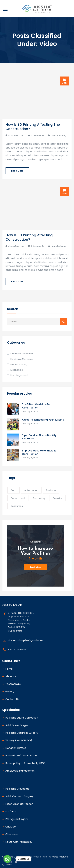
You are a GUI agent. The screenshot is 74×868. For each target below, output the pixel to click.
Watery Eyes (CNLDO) (19, 740)
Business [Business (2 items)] (51, 490)
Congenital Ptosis (16, 748)
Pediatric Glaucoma (17, 789)
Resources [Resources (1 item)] (17, 506)
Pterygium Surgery (17, 819)
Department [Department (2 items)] (18, 498)
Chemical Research (22, 354)
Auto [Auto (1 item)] (14, 490)
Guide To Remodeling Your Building (43, 420)
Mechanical (17, 370)
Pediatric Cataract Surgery (22, 733)
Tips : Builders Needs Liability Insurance (39, 437)
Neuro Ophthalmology (19, 842)
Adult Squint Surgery (18, 725)
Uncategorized (19, 375)
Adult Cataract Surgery (19, 796)
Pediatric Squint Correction (22, 718)
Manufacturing (59, 135)
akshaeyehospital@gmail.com (25, 640)
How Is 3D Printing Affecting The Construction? (33, 127)
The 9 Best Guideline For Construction (36, 406)
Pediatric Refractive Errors (21, 756)
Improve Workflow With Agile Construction (39, 452)
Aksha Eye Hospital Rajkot (35, 857)
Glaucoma (12, 834)
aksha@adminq (16, 135)
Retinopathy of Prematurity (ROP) (26, 763)
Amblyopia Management (20, 771)
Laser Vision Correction (19, 804)
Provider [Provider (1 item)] (58, 498)
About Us (11, 676)
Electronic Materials (22, 359)
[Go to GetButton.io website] (7, 865)
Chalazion (11, 827)
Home (9, 669)
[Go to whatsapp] (7, 859)
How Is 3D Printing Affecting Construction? (29, 237)
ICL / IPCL (11, 812)
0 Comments (38, 135)
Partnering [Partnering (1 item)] (39, 498)
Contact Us (12, 699)
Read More (17, 171)
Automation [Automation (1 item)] (31, 490)
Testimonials (13, 684)
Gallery (10, 692)
